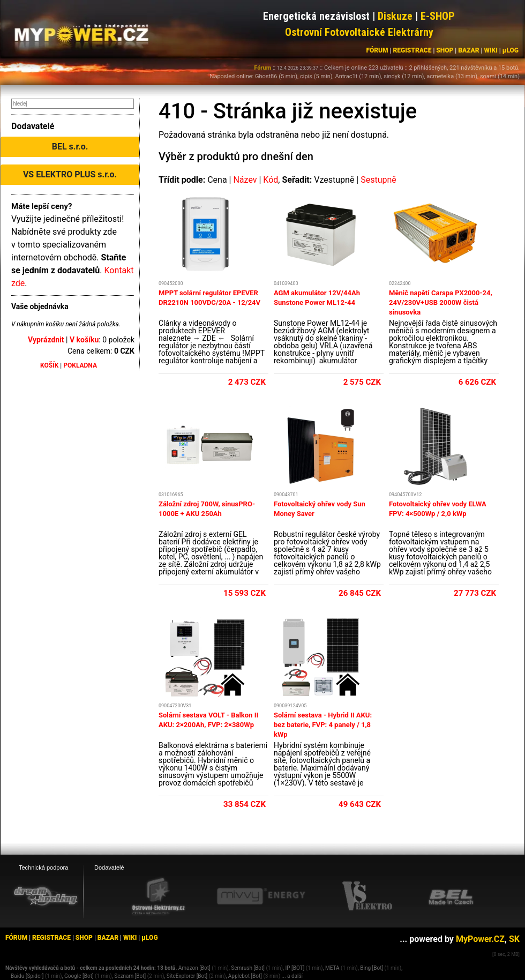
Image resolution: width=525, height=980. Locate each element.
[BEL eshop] (451, 896)
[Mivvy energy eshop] (261, 896)
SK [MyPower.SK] (514, 939)
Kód (271, 180)
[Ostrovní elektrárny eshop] (159, 897)
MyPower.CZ (480, 939)
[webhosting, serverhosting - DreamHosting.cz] (46, 896)
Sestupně (378, 180)
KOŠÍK (49, 365)
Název (245, 180)
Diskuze (395, 16)
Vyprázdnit (46, 340)
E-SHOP (438, 16)
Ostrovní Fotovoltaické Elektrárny (359, 32)
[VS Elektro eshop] (367, 896)
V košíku (84, 340)
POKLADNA (80, 365)
